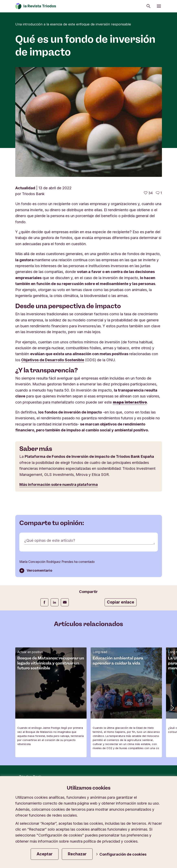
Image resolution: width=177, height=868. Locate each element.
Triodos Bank (30, 667)
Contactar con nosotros (37, 720)
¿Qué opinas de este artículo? (50, 431)
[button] (172, 598)
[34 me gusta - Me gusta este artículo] (148, 83)
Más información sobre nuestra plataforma (59, 375)
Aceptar (45, 854)
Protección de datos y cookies (69, 713)
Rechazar (77, 854)
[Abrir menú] (159, 6)
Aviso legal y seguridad (122, 713)
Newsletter (27, 713)
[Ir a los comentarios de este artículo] (159, 83)
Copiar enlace (121, 492)
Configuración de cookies (121, 854)
